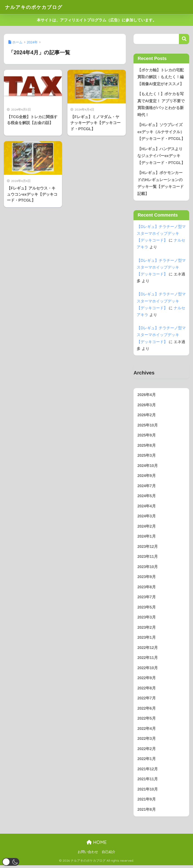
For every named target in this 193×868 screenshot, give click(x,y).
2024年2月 (147, 528)
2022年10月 (148, 670)
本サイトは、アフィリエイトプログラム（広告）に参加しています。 (97, 20)
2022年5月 (147, 721)
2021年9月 (147, 802)
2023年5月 (147, 609)
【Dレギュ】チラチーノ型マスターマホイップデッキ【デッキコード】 (161, 234)
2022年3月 (147, 741)
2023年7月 (147, 599)
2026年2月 (147, 416)
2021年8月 (147, 812)
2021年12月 (148, 772)
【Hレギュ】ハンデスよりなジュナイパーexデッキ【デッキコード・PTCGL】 (161, 156)
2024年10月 (148, 467)
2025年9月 (147, 436)
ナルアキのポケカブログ (36, 7)
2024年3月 (147, 518)
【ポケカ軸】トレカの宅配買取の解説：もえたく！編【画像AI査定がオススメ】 (161, 77)
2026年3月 (147, 406)
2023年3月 (147, 619)
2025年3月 (147, 457)
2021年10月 (148, 792)
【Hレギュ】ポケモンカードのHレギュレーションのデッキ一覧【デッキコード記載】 (161, 184)
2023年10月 (148, 568)
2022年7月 (147, 700)
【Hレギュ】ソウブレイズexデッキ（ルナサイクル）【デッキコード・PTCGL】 (161, 132)
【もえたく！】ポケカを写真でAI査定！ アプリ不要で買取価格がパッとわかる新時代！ (161, 105)
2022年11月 (148, 660)
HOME (97, 845)
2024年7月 (147, 487)
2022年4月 (147, 731)
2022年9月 (147, 680)
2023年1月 (147, 639)
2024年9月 (147, 477)
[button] (11, 862)
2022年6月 (147, 710)
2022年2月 (147, 751)
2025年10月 (148, 426)
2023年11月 (148, 558)
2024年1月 (147, 538)
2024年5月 (147, 497)
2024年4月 (147, 507)
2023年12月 (148, 548)
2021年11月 (148, 782)
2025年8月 (147, 446)
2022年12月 (148, 650)
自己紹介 (109, 855)
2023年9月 (147, 578)
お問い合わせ (88, 855)
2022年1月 (147, 761)
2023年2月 (147, 629)
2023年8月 (147, 589)
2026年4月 (147, 396)
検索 (184, 39)
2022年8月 (147, 690)
